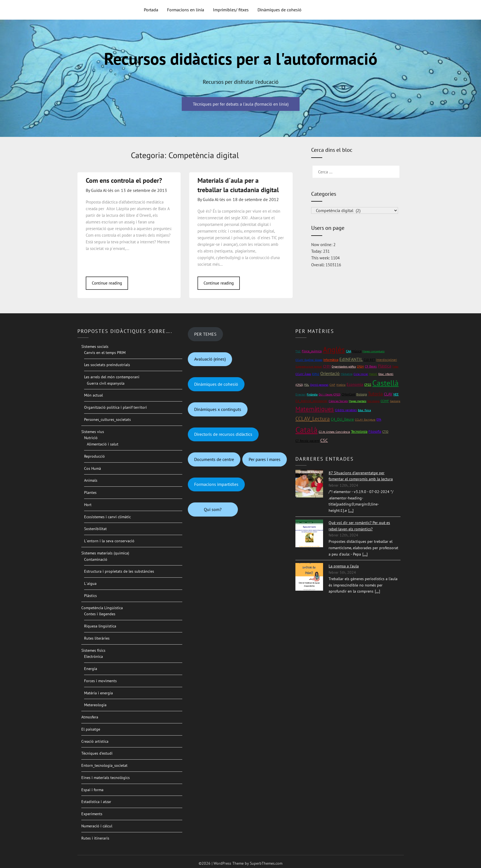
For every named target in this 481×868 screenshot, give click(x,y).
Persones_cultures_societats (107, 419)
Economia (355, 384)
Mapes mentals (357, 401)
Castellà (385, 383)
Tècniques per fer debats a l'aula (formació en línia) (241, 104)
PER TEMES (205, 334)
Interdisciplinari (387, 360)
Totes (395, 367)
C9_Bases (371, 366)
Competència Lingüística (102, 608)
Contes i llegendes (100, 614)
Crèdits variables (346, 410)
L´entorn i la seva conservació (109, 541)
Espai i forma (92, 790)
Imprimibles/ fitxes (231, 10)
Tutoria (375, 394)
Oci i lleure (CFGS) (330, 394)
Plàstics (90, 596)
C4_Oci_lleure (342, 419)
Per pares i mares (265, 459)
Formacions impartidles (216, 484)
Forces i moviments (100, 681)
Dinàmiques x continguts (218, 409)
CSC (324, 440)
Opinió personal (319, 385)
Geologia (395, 401)
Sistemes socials (95, 346)
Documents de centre (214, 459)
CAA (349, 351)
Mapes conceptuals (373, 351)
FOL (307, 385)
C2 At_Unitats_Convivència (334, 432)
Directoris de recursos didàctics (223, 434)
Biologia (362, 394)
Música (357, 351)
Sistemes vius (93, 432)
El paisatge (91, 729)
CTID (385, 432)
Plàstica (384, 366)
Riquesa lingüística (100, 626)
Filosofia (375, 432)
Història (341, 385)
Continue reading (107, 283)
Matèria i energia (98, 693)
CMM (327, 366)
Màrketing (347, 374)
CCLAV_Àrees (303, 374)
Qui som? (213, 509)
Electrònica (93, 656)
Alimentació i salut (103, 444)
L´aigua (90, 583)
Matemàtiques (315, 409)
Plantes (90, 492)
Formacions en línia (186, 10)
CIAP (332, 385)
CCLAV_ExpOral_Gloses (309, 360)
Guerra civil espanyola (106, 383)
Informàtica (331, 360)
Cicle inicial (361, 374)
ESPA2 (316, 374)
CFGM (360, 367)
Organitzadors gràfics (344, 367)
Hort (88, 505)
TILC (298, 351)
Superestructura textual (309, 367)
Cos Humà (93, 468)
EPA (379, 419)
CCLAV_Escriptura (365, 420)
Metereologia (95, 705)
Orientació (330, 373)
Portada (151, 10)
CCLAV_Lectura (313, 419)
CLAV (388, 394)
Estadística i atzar (96, 802)
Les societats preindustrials (107, 365)
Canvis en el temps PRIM (105, 353)
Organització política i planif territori (115, 407)
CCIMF (385, 401)
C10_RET (369, 360)
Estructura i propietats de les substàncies (119, 571)
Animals (91, 480)
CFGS (368, 385)
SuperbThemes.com (266, 863)
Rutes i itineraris (95, 838)
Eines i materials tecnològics (106, 778)
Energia (91, 669)
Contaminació (96, 559)
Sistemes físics (93, 650)
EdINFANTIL (351, 359)
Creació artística (95, 741)
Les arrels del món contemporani (112, 377)
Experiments (92, 814)
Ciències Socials (338, 401)
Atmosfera (90, 717)
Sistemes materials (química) (105, 553)
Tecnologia (359, 432)
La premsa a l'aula (344, 566)
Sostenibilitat (95, 529)
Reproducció (94, 456)
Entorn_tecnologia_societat (104, 765)
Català (306, 430)
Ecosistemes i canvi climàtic (107, 517)
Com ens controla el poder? (124, 180)
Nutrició (91, 438)
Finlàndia (312, 394)
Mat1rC (373, 374)
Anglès (334, 350)
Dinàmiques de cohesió (279, 10)
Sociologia (373, 401)
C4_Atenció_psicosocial (311, 401)
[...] (351, 510)
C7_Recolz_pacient (307, 441)
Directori (301, 394)
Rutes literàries (97, 638)
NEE (396, 394)
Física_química (312, 351)
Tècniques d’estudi (97, 753)
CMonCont (348, 394)
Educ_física (364, 410)
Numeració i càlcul (97, 826)
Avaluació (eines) (210, 359)
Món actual (93, 395)
